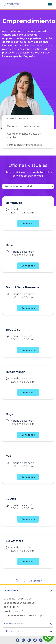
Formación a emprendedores (24, 145)
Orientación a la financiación (24, 126)
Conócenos (28, 223)
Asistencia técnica (17, 119)
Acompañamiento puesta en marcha (24, 136)
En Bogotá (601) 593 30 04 (17, 599)
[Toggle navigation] (50, 5)
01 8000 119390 (12, 607)
